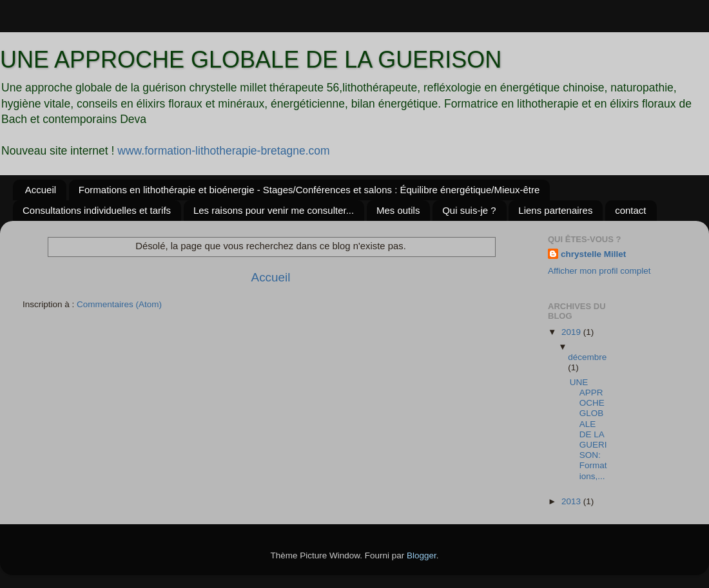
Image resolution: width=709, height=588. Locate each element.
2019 (572, 332)
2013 (572, 501)
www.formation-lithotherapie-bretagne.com (223, 151)
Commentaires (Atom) (119, 304)
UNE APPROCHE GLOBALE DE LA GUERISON (251, 60)
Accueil (41, 190)
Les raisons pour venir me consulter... (274, 210)
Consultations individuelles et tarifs (97, 210)
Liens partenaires (555, 210)
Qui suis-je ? (469, 210)
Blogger (422, 555)
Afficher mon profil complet (599, 271)
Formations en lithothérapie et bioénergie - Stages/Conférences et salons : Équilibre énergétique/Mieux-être (309, 190)
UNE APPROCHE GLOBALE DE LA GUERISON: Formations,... (588, 429)
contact (630, 210)
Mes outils (398, 210)
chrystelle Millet (593, 254)
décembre (587, 357)
